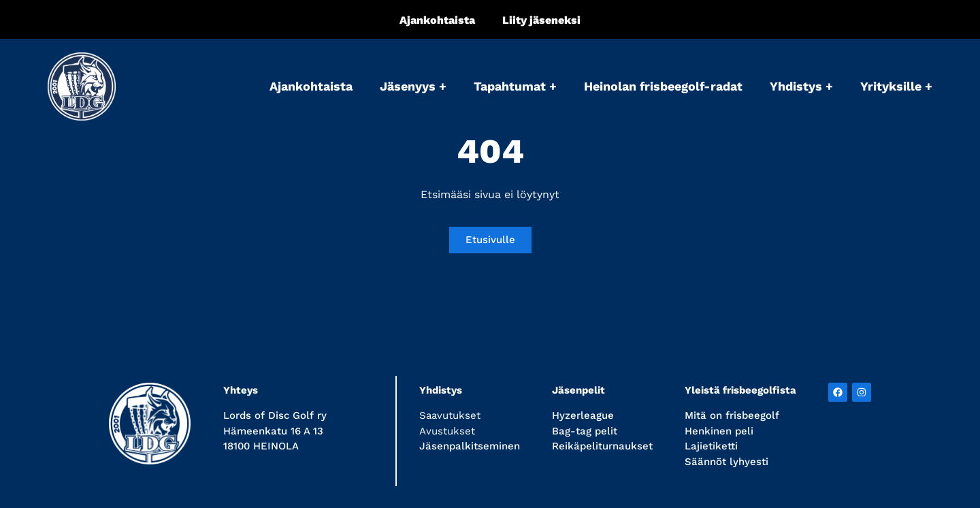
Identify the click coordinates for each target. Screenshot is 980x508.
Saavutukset (450, 415)
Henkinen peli (719, 431)
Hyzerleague (583, 415)
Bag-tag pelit (585, 431)
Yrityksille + (896, 86)
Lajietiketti (711, 446)
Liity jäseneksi (541, 20)
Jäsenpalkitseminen (470, 446)
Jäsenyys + (413, 86)
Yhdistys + (801, 86)
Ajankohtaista (437, 20)
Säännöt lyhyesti (726, 462)
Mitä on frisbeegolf (732, 415)
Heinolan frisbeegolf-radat (663, 86)
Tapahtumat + (515, 86)
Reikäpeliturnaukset (602, 446)
